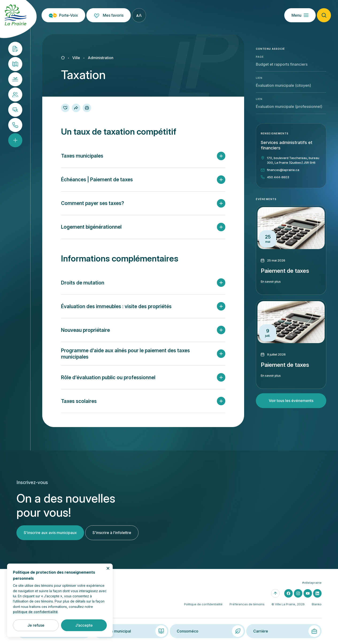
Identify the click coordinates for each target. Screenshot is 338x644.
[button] (143, 156)
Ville (76, 58)
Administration (101, 58)
